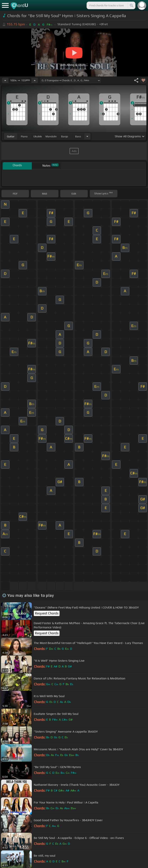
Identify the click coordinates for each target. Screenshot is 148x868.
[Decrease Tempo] (5, 80)
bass (78, 136)
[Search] (131, 5)
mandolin (51, 136)
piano (24, 136)
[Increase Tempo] (35, 80)
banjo (65, 136)
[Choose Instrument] (87, 136)
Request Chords (47, 613)
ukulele (38, 136)
